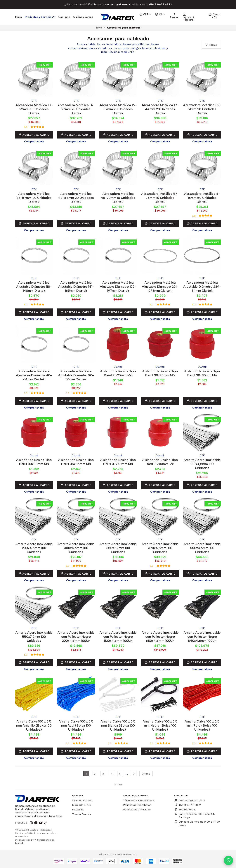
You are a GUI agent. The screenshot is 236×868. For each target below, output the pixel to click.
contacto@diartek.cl (190, 800)
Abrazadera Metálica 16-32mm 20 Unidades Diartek (118, 109)
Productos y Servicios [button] (40, 17)
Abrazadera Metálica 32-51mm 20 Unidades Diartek (202, 109)
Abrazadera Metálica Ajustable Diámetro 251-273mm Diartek (160, 286)
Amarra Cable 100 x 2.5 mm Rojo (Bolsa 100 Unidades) (202, 725)
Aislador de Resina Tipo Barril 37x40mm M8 (118, 462)
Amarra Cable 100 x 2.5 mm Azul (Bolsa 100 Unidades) (76, 725)
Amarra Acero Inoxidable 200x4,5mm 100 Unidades (34, 548)
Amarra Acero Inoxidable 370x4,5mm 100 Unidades (160, 548)
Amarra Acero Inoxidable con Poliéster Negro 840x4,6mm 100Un (202, 637)
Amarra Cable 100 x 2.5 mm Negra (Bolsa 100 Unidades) (160, 725)
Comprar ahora (34, 141)
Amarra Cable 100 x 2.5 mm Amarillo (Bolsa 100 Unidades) (34, 725)
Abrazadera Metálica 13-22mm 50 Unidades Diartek (34, 109)
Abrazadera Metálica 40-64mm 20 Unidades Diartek (76, 198)
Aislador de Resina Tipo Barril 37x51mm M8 (160, 462)
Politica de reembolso (137, 805)
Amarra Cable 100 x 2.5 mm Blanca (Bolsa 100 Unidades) (118, 725)
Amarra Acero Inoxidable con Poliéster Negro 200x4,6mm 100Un (76, 637)
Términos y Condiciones (139, 800)
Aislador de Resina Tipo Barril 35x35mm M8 (76, 462)
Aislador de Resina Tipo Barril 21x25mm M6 (118, 373)
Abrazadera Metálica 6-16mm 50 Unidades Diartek (202, 198)
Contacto (64, 17)
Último (146, 774)
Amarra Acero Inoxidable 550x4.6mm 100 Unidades (202, 548)
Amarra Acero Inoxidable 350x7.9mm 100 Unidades (118, 548)
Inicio (19, 17)
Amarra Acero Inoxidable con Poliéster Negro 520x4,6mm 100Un (118, 637)
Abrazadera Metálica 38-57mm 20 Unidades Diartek (34, 198)
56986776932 (185, 810)
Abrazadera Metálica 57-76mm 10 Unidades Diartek (160, 198)
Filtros (211, 45)
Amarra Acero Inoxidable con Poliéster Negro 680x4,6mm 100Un (160, 637)
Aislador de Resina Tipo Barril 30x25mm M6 (160, 373)
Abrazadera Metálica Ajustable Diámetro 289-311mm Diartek (202, 286)
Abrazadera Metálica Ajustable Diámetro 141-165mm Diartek (76, 286)
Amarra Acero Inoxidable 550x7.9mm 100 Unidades (34, 637)
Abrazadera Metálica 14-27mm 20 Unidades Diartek (76, 109)
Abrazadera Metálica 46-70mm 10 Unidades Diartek (118, 198)
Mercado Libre (81, 805)
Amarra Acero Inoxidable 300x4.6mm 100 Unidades (76, 548)
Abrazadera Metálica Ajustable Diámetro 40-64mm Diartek (34, 375)
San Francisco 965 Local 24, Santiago (195, 816)
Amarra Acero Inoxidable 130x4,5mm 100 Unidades (202, 464)
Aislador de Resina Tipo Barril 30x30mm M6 (202, 373)
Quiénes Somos (83, 17)
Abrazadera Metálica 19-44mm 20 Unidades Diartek (160, 109)
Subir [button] (118, 785)
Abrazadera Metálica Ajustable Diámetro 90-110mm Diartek (76, 375)
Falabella (78, 810)
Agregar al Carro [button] (34, 135)
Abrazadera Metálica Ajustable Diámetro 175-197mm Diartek (118, 286)
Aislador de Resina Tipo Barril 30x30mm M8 (34, 462)
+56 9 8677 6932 (188, 805)
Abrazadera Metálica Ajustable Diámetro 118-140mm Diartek (34, 286)
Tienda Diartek (82, 814)
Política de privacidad (137, 810)
